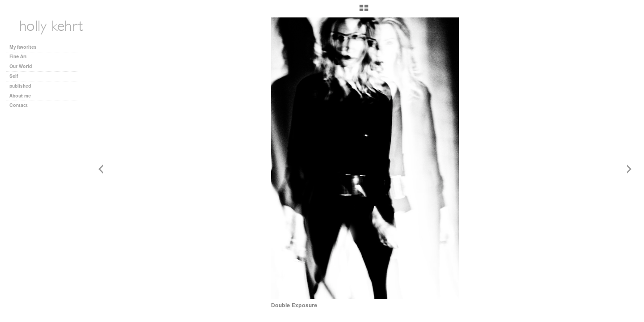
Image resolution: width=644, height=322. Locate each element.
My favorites (23, 47)
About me (20, 96)
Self (14, 76)
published (20, 86)
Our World (24, 66)
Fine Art (21, 57)
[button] (364, 11)
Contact (19, 105)
